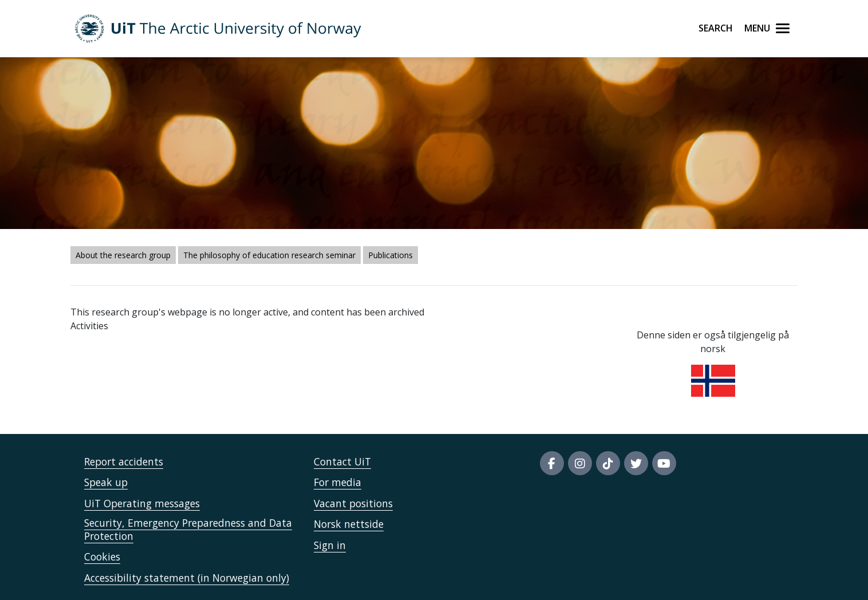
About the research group (123, 255)
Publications (390, 255)
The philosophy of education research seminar (269, 255)
